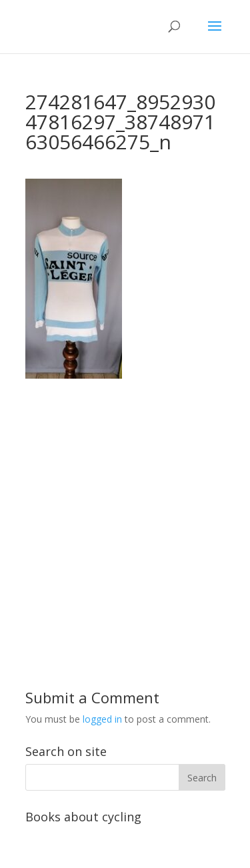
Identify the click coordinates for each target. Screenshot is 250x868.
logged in (102, 719)
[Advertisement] (125, 504)
